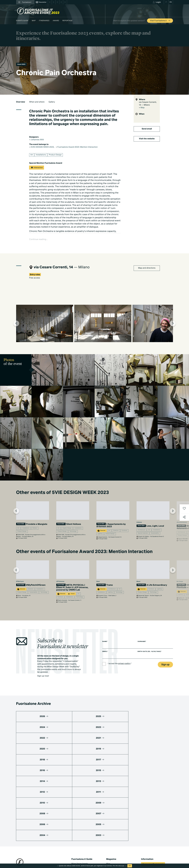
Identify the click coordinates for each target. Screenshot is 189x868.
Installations (42, 156)
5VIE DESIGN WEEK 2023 (43, 148)
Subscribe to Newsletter (151, 852)
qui (123, 866)
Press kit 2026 (146, 817)
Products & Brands (113, 851)
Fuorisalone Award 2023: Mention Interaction (84, 148)
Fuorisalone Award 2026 (80, 819)
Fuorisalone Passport (149, 824)
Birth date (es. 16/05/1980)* (153, 684)
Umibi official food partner (151, 834)
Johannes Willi (38, 140)
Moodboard (76, 816)
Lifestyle (109, 816)
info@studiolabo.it (25, 831)
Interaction (37, 169)
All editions (75, 851)
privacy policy (126, 697)
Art (32, 156)
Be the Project (111, 823)
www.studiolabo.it (25, 834)
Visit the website (147, 139)
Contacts (144, 837)
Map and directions (147, 270)
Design (109, 813)
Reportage (67, 21)
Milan (108, 810)
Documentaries (112, 848)
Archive (109, 826)
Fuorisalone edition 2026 (80, 841)
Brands (74, 823)
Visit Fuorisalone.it (160, 21)
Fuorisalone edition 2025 (80, 844)
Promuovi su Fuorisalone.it (153, 810)
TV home (109, 841)
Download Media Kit (148, 814)
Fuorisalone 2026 (113, 819)
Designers (75, 826)
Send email (147, 129)
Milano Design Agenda (80, 810)
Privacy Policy (21, 852)
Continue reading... (40, 241)
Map (34, 21)
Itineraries (44, 21)
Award (56, 21)
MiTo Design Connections (150, 831)
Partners (144, 827)
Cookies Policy (33, 852)
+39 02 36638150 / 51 (26, 828)
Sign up (165, 698)
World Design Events (79, 813)
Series (108, 844)
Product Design (57, 156)
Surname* (144, 674)
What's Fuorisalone (148, 821)
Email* (105, 684)
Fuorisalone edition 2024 (80, 848)
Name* (105, 674)
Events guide (22, 21)
